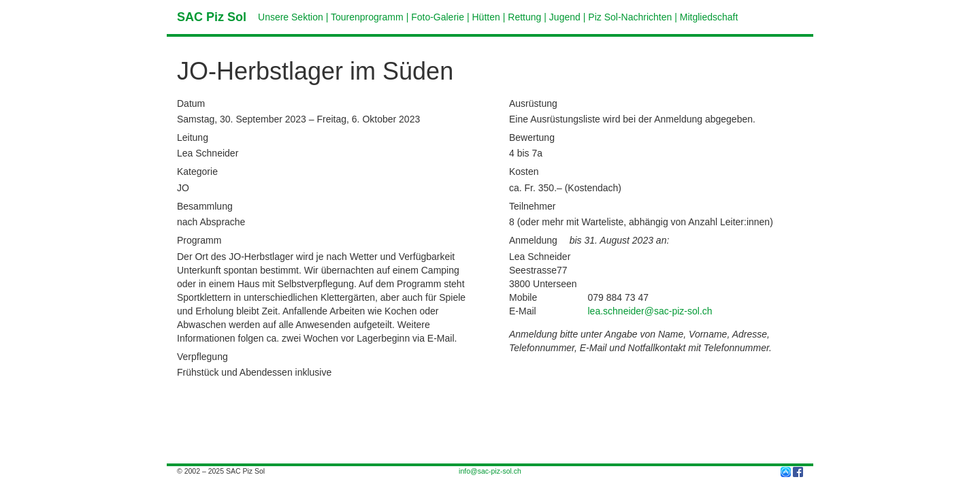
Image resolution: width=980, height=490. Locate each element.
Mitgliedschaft (709, 17)
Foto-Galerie (438, 17)
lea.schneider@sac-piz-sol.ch (650, 311)
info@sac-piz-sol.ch (490, 471)
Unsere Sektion (291, 17)
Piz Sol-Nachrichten (630, 17)
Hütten (486, 17)
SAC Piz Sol (212, 17)
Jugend (565, 17)
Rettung (524, 17)
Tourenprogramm (367, 17)
